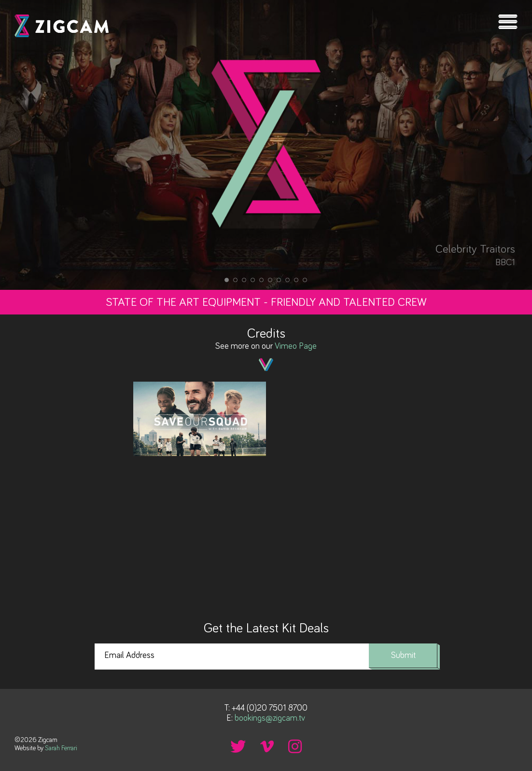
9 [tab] (296, 280)
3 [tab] (244, 280)
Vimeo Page (296, 346)
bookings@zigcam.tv (270, 718)
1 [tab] (227, 280)
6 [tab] (270, 280)
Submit (403, 656)
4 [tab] (253, 280)
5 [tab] (262, 280)
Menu (508, 22)
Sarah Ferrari (61, 748)
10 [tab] (305, 280)
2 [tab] (236, 280)
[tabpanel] (266, 145)
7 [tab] (279, 280)
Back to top (515, 743)
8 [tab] (288, 280)
